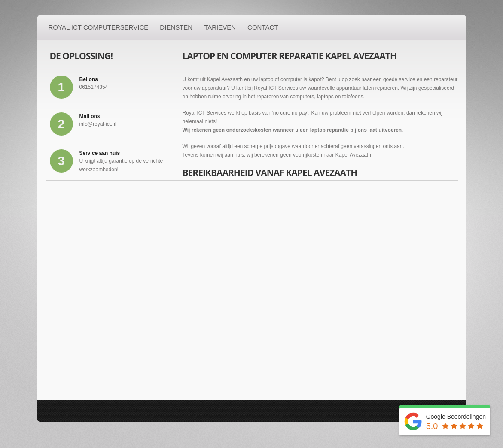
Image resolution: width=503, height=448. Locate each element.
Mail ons (90, 116)
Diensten (176, 27)
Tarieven (220, 27)
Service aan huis (100, 153)
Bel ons (89, 79)
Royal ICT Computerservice (99, 27)
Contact (263, 27)
